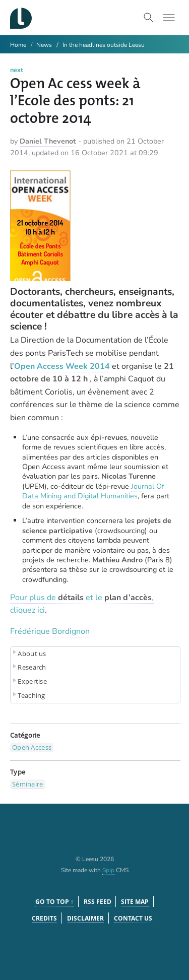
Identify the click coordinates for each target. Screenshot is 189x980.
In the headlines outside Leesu (104, 45)
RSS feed (98, 902)
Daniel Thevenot (48, 141)
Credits (44, 918)
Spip (108, 870)
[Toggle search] (149, 18)
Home (18, 45)
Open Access (32, 747)
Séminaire (28, 784)
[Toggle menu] (169, 18)
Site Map (135, 902)
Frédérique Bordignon (50, 631)
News (44, 45)
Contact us (133, 918)
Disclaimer (85, 918)
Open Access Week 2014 (62, 366)
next (17, 70)
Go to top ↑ (54, 902)
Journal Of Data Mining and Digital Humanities (93, 491)
